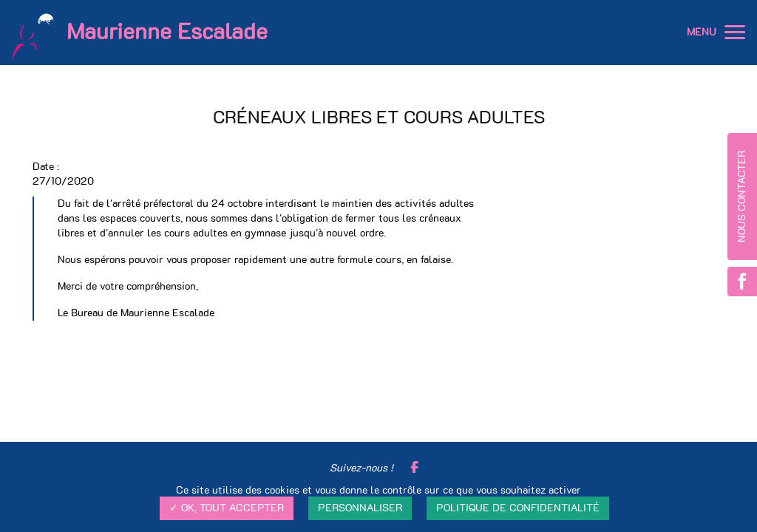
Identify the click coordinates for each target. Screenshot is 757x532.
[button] (735, 33)
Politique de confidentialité (518, 508)
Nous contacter (742, 197)
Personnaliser (360, 508)
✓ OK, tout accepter (227, 508)
